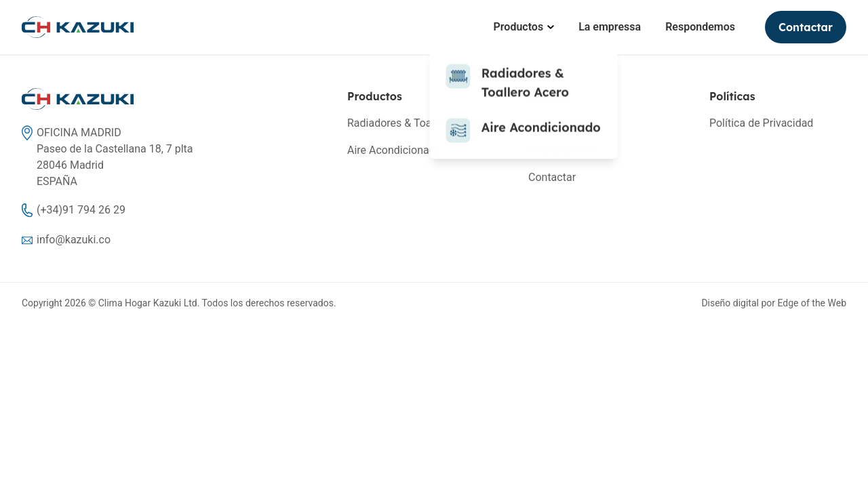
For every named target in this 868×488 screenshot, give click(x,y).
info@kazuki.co (74, 240)
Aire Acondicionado (394, 150)
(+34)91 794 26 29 (81, 210)
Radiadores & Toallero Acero (415, 123)
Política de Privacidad (761, 123)
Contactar (806, 27)
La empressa (610, 27)
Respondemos (700, 27)
